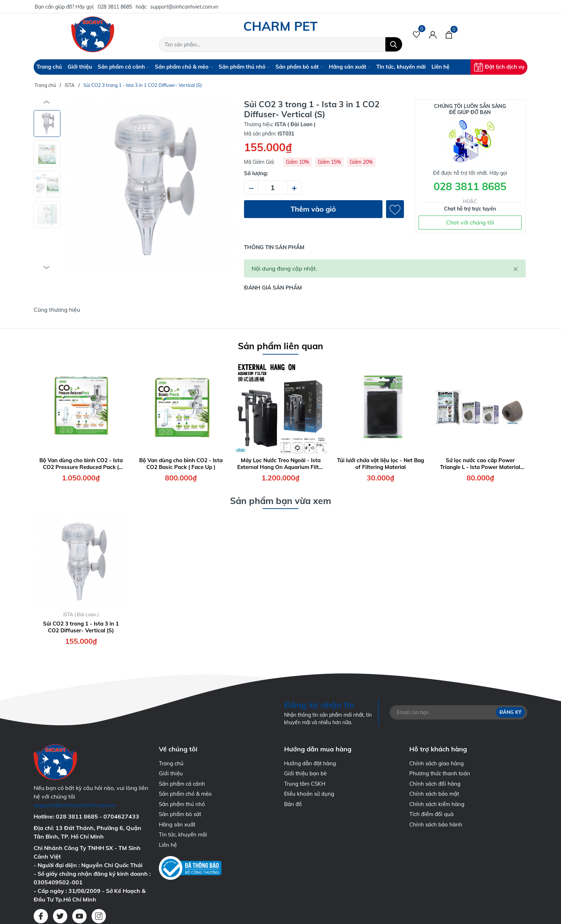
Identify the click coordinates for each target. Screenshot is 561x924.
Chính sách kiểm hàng (437, 804)
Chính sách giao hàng (436, 763)
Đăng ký (510, 712)
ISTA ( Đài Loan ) (81, 614)
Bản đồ (293, 804)
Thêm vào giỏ (313, 209)
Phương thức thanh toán (440, 773)
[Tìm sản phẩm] (280, 45)
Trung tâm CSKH (305, 784)
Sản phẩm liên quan (280, 346)
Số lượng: (256, 173)
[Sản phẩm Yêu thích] (417, 34)
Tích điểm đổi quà (431, 814)
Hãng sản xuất (350, 67)
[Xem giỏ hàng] (449, 34)
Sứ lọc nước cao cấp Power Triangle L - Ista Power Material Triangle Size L (480, 464)
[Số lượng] (273, 188)
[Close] (516, 268)
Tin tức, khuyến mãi (401, 67)
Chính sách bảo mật (434, 794)
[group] (150, 185)
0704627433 (121, 816)
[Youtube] (79, 916)
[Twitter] (60, 916)
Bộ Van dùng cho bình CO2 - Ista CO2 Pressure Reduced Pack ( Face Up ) (81, 464)
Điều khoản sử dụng (309, 794)
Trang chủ (49, 67)
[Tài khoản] (433, 34)
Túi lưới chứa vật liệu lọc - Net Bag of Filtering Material (380, 464)
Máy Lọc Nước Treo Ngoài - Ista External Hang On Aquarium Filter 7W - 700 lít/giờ (280, 464)
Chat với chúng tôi (470, 222)
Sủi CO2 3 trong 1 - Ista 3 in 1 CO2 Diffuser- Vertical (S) (81, 627)
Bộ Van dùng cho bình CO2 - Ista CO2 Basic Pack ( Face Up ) (181, 464)
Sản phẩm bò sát (299, 67)
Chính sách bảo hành (436, 824)
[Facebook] (41, 916)
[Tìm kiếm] (394, 44)
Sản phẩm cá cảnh (123, 67)
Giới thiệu (80, 67)
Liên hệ (440, 67)
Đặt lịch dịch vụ (499, 67)
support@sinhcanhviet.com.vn (184, 7)
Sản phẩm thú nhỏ (244, 67)
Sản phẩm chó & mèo (184, 67)
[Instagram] (99, 916)
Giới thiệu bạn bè (305, 773)
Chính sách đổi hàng (435, 784)
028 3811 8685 (115, 7)
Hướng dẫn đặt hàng (310, 763)
